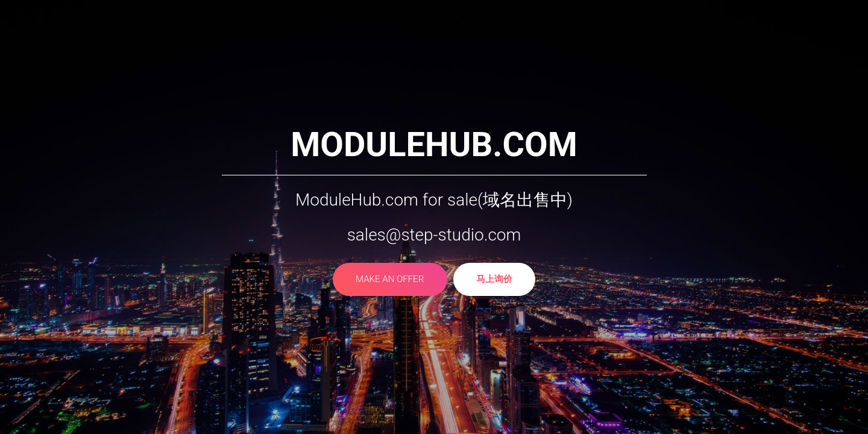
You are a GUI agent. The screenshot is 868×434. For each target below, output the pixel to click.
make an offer (390, 280)
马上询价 (494, 280)
